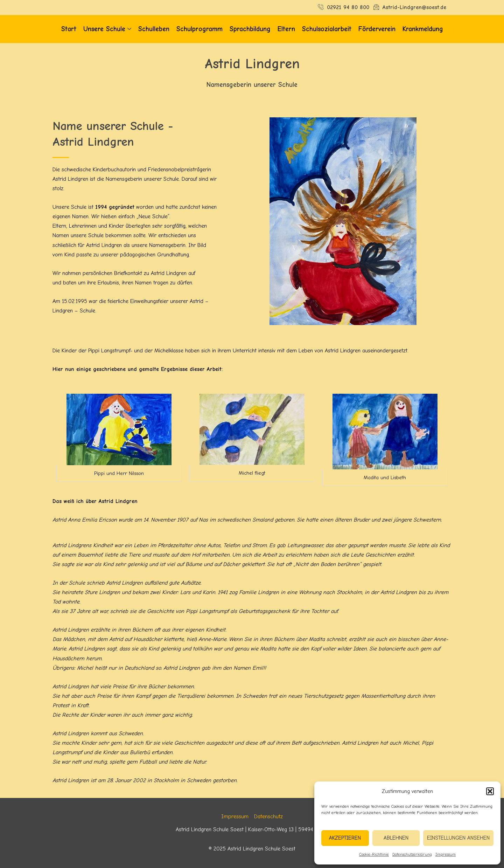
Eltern (286, 29)
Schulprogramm (199, 29)
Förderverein (377, 29)
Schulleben (154, 29)
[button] (490, 791)
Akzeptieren (345, 838)
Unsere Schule (107, 29)
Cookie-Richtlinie (374, 854)
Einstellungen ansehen (458, 838)
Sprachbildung (250, 29)
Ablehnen (396, 838)
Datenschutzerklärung (412, 854)
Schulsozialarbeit (327, 29)
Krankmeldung (423, 29)
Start (69, 29)
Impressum (446, 854)
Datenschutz (268, 817)
